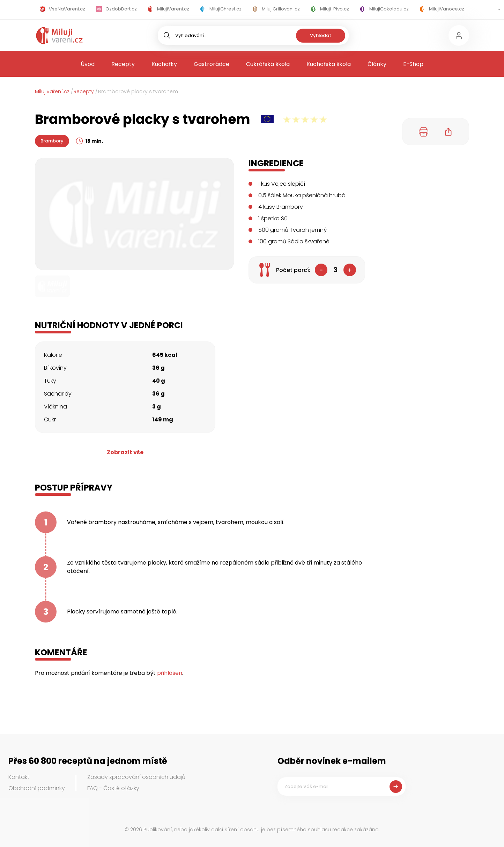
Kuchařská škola (329, 64)
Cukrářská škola (268, 64)
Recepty (123, 64)
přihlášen (170, 673)
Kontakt (19, 777)
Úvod (88, 64)
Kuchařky (164, 64)
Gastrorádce (212, 64)
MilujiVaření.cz (52, 91)
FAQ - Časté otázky (113, 788)
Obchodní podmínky (37, 788)
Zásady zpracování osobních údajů (136, 777)
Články (377, 64)
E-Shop (413, 64)
